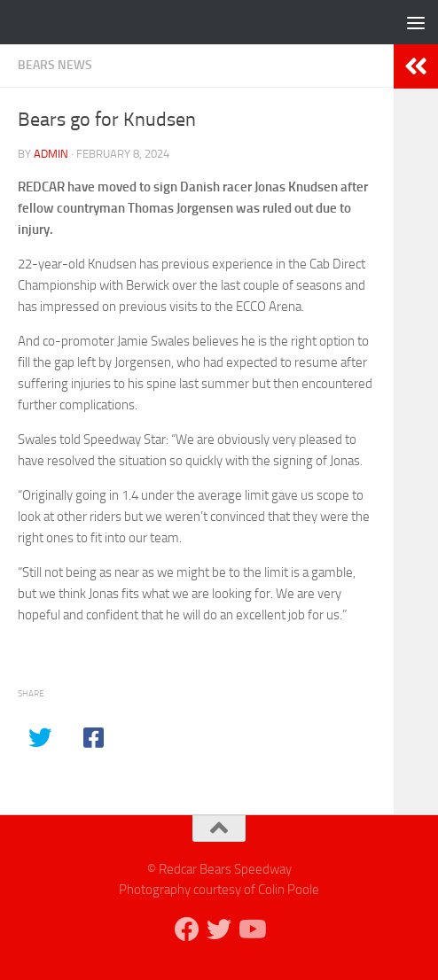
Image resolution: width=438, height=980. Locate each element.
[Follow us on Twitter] (219, 929)
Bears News (55, 65)
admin (51, 154)
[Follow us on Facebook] (187, 929)
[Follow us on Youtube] (251, 929)
